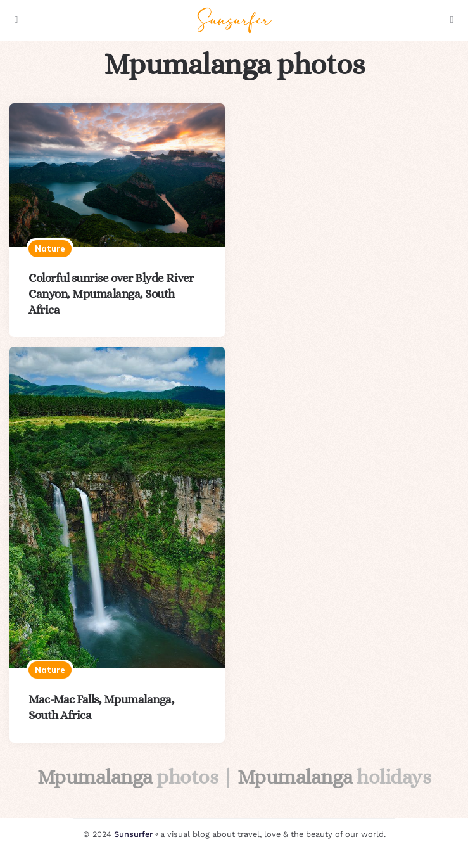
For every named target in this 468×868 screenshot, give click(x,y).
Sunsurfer (133, 834)
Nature (50, 248)
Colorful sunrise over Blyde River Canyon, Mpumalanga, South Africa (111, 294)
